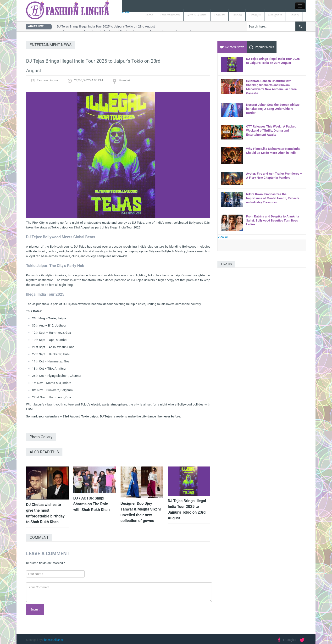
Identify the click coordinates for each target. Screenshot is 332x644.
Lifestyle (255, 15)
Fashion (220, 15)
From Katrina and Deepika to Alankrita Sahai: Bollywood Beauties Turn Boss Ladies (273, 220)
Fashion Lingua (47, 80)
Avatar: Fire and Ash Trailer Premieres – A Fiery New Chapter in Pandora (274, 176)
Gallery (294, 15)
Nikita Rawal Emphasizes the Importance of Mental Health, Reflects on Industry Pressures (273, 198)
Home (149, 15)
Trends (237, 15)
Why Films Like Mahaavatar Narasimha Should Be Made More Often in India (273, 151)
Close (126, 12)
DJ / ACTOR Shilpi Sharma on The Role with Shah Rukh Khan (91, 504)
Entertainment (170, 15)
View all (223, 237)
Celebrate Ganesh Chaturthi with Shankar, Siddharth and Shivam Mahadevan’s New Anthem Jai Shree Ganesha (271, 87)
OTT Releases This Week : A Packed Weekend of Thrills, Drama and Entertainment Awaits (271, 130)
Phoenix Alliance (53, 640)
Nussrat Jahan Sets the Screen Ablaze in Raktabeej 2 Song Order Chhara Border (273, 109)
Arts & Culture (197, 15)
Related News (232, 47)
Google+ (291, 640)
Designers (275, 15)
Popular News (262, 47)
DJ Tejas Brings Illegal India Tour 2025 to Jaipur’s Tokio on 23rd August (106, 26)
